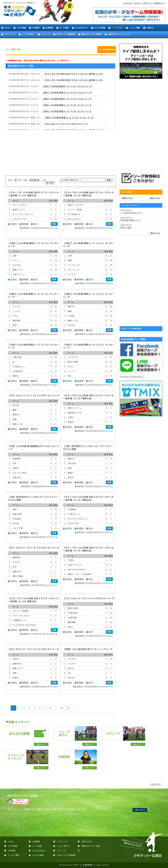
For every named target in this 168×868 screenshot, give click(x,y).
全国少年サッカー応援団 (91, 34)
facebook (128, 3)
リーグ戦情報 (117, 28)
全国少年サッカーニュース (119, 34)
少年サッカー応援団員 (66, 34)
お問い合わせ (140, 810)
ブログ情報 (21, 28)
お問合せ (150, 28)
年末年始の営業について (131, 220)
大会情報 (36, 28)
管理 (54, 224)
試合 (36, 224)
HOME (7, 28)
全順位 (14, 224)
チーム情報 (64, 28)
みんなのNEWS (81, 28)
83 (68, 708)
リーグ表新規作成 (107, 49)
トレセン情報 (134, 28)
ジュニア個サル (28, 34)
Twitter (137, 3)
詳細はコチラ (41, 744)
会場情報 (49, 28)
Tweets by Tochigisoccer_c (132, 377)
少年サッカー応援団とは (153, 3)
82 (62, 708)
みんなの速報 (100, 28)
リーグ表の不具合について (132, 213)
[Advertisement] (141, 124)
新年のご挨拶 (126, 227)
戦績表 (25, 224)
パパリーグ (45, 34)
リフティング (10, 34)
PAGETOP (156, 784)
